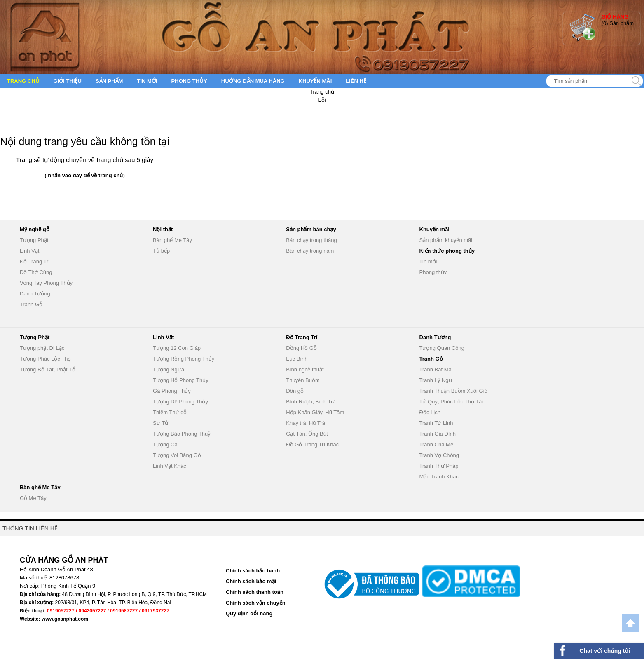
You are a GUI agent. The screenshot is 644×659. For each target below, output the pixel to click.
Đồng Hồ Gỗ (301, 348)
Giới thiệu (68, 81)
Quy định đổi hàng (249, 613)
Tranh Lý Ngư (436, 380)
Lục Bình (297, 359)
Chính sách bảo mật (251, 581)
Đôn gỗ (295, 391)
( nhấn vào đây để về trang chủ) (84, 175)
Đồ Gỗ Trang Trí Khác (312, 444)
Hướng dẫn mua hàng (253, 81)
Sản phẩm (109, 81)
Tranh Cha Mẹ (436, 444)
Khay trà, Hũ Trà (306, 423)
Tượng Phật (34, 240)
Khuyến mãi (315, 81)
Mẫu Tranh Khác (439, 477)
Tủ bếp (161, 251)
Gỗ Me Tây (33, 498)
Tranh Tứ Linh (436, 423)
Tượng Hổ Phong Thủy (181, 380)
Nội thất (163, 229)
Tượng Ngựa (169, 369)
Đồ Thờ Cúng (36, 272)
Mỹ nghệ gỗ (35, 229)
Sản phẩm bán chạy (311, 229)
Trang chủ (23, 81)
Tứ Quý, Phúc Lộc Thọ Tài (451, 402)
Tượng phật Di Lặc (42, 348)
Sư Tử (161, 423)
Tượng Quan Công (442, 348)
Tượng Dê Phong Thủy (180, 402)
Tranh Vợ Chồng (439, 455)
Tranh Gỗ (31, 304)
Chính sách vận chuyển (256, 603)
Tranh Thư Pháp (439, 466)
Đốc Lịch (430, 412)
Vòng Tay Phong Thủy (46, 283)
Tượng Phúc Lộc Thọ (46, 359)
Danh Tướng (35, 294)
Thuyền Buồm (303, 380)
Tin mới (147, 81)
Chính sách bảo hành (253, 571)
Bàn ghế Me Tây (172, 240)
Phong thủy (189, 81)
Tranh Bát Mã (436, 369)
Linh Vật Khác (170, 466)
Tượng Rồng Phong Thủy (184, 359)
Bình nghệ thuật (305, 369)
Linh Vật (29, 251)
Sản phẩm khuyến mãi (446, 240)
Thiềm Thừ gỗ (170, 412)
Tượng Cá (165, 444)
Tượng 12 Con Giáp (177, 348)
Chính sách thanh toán (255, 592)
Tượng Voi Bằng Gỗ (177, 455)
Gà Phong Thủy (172, 391)
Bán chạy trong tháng (311, 240)
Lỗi (322, 100)
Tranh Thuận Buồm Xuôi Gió (453, 391)
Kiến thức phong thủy (447, 251)
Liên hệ (356, 81)
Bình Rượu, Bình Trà (311, 402)
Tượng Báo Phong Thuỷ (182, 434)
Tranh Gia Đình (438, 434)
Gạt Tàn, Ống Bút (307, 434)
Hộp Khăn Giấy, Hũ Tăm (315, 412)
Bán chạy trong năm (310, 251)
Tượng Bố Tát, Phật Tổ (48, 369)
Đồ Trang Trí (35, 261)
